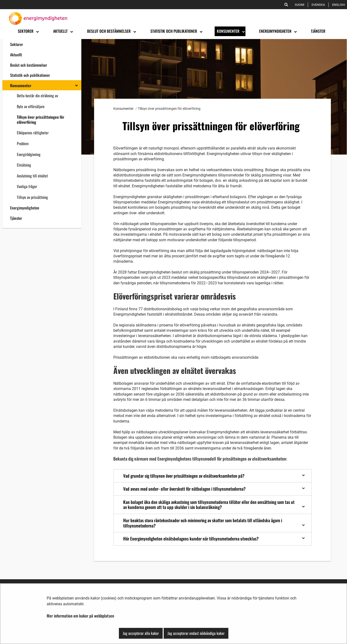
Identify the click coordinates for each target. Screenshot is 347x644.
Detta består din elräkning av (37, 96)
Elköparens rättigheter (33, 133)
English (339, 5)
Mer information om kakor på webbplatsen (80, 616)
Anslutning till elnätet (32, 176)
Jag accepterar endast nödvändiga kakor (196, 633)
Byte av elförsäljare (31, 106)
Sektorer (17, 44)
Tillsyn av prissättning (32, 197)
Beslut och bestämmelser (29, 65)
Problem (23, 143)
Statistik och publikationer (30, 75)
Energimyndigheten (25, 208)
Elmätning (24, 165)
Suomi (300, 5)
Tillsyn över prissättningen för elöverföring (41, 120)
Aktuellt (16, 55)
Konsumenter (21, 85)
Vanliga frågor (27, 186)
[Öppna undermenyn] (37, 31)
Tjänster (16, 218)
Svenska (319, 5)
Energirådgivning (29, 154)
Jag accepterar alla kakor (141, 633)
